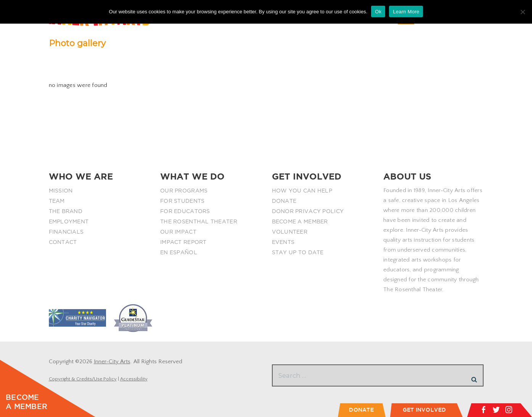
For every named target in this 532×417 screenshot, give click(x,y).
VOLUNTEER (290, 232)
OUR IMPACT (178, 232)
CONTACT (63, 242)
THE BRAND (66, 211)
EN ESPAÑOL (179, 252)
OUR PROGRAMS (184, 191)
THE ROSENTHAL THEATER (199, 221)
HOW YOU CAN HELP (302, 191)
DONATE (284, 201)
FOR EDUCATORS (185, 211)
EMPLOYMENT (69, 221)
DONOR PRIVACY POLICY (308, 211)
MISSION (61, 191)
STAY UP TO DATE (298, 252)
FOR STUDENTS (182, 201)
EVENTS (283, 242)
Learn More (406, 12)
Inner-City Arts (112, 362)
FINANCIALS (66, 232)
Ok (378, 12)
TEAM (57, 201)
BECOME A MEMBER (300, 221)
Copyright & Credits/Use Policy (83, 379)
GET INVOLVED (424, 410)
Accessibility (134, 379)
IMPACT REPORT (183, 242)
